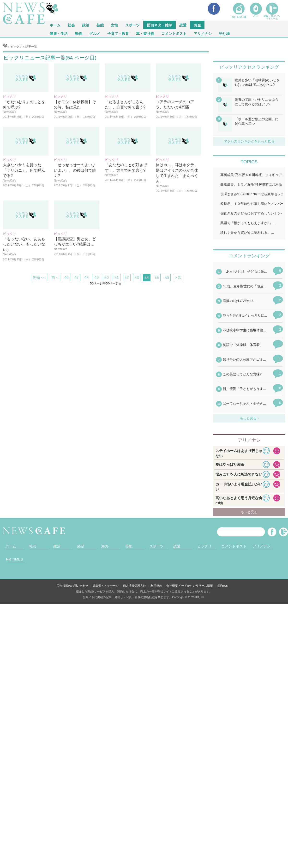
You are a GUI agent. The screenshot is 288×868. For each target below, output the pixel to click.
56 (167, 338)
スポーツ (132, 25)
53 (137, 338)
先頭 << (39, 338)
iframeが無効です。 (249, 699)
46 (66, 338)
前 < (55, 338)
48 (87, 338)
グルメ (95, 33)
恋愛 (183, 25)
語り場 (224, 33)
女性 (114, 25)
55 (157, 338)
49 (96, 338)
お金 (197, 25)
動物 (78, 33)
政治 (86, 25)
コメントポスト (174, 33)
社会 (71, 25)
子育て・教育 (118, 33)
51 (117, 338)
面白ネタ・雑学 (159, 25)
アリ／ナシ (203, 33)
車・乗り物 (145, 33)
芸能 (100, 25)
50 (107, 338)
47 (77, 338)
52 (127, 338)
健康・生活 (59, 33)
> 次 (178, 338)
